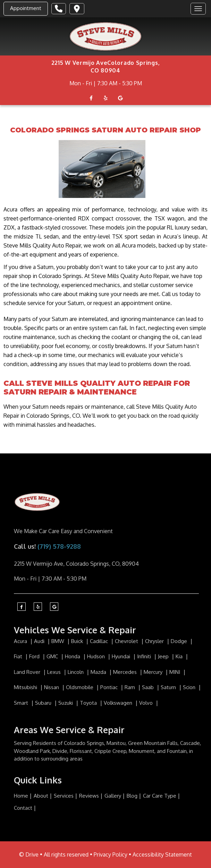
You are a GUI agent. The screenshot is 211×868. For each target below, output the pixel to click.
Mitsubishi (26, 687)
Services (64, 796)
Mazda (99, 672)
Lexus (55, 672)
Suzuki (66, 703)
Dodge (180, 641)
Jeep (164, 656)
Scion (190, 687)
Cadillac (100, 641)
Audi (40, 641)
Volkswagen (119, 703)
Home (21, 796)
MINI (175, 672)
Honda (73, 656)
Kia (180, 656)
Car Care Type (160, 796)
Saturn (169, 687)
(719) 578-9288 (59, 546)
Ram (130, 687)
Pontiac (110, 687)
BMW (58, 641)
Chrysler (155, 641)
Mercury (154, 672)
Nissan (52, 687)
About (41, 796)
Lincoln (76, 672)
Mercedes (126, 672)
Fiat (19, 656)
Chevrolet (127, 641)
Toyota (89, 703)
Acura (21, 641)
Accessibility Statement (162, 854)
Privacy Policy (111, 854)
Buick (78, 641)
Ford (35, 656)
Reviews (89, 796)
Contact (23, 808)
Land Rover (28, 672)
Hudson (97, 656)
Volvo (147, 703)
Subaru (44, 703)
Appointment (26, 8)
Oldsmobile (80, 687)
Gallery (113, 796)
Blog (132, 796)
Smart (22, 703)
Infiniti (145, 656)
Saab (149, 687)
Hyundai (122, 656)
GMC (53, 656)
